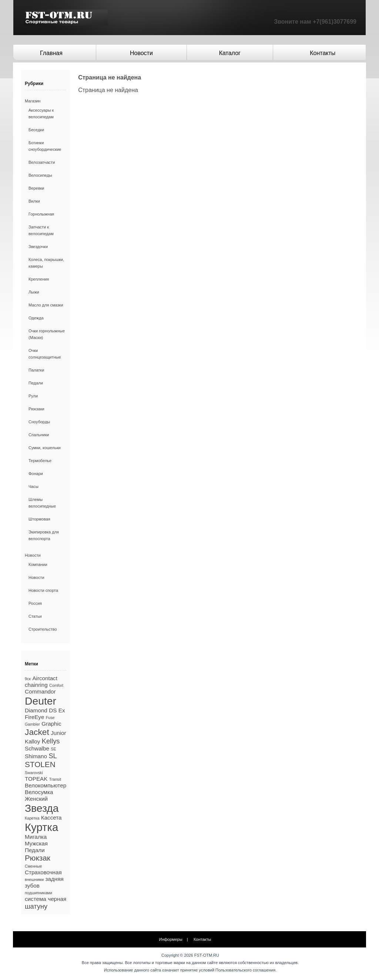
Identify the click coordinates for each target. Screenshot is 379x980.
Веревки (36, 188)
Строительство (43, 629)
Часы (33, 486)
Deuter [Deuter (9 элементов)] (41, 701)
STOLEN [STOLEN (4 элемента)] (40, 764)
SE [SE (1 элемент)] (53, 749)
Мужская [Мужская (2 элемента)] (36, 843)
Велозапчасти (42, 162)
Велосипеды (40, 175)
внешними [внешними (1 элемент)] (34, 879)
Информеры (171, 939)
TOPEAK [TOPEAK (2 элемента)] (36, 779)
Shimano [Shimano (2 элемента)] (36, 756)
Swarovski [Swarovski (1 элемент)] (34, 773)
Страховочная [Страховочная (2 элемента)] (43, 872)
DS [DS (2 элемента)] (53, 710)
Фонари (36, 474)
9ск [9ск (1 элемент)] (28, 679)
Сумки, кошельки (45, 448)
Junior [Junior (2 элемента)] (58, 733)
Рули (33, 396)
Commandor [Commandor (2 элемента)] (40, 691)
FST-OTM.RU (207, 955)
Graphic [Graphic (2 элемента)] (51, 724)
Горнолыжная (41, 214)
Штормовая (39, 519)
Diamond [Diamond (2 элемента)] (36, 710)
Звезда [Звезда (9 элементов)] (42, 808)
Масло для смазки (46, 305)
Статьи (35, 616)
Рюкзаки (36, 409)
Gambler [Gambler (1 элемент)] (32, 724)
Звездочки (38, 247)
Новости (141, 53)
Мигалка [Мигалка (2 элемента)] (36, 837)
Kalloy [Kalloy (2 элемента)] (32, 741)
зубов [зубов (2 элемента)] (32, 886)
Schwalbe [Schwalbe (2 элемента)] (37, 748)
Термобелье (40, 461)
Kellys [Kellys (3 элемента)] (51, 741)
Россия (35, 603)
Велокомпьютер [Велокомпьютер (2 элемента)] (46, 785)
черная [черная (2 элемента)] (57, 899)
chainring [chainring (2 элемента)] (36, 685)
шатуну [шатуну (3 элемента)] (36, 906)
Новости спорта (43, 590)
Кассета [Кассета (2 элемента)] (51, 818)
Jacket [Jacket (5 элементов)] (37, 732)
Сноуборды (39, 422)
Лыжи (34, 292)
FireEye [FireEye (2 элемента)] (34, 717)
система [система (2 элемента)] (36, 899)
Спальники (39, 435)
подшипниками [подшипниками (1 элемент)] (38, 893)
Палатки (36, 370)
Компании (38, 564)
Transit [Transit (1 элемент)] (55, 779)
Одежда (36, 318)
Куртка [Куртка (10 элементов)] (41, 827)
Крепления (39, 279)
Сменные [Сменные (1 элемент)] (33, 866)
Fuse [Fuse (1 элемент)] (50, 718)
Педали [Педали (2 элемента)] (35, 850)
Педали (36, 383)
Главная (51, 53)
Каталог (230, 53)
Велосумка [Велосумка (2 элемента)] (39, 792)
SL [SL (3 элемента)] (53, 756)
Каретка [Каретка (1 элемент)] (32, 818)
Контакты (323, 53)
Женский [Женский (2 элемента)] (36, 799)
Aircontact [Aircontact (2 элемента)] (45, 678)
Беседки (36, 130)
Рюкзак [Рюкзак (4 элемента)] (38, 858)
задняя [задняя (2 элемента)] (55, 879)
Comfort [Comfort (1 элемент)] (56, 685)
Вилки (34, 201)
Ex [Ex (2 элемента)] (62, 710)
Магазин (33, 101)
